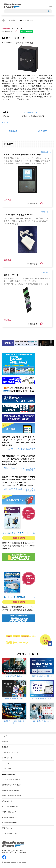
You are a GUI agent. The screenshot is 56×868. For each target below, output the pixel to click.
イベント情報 (7, 769)
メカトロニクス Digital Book (11, 779)
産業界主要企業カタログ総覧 (12, 796)
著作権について (7, 828)
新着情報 (5, 742)
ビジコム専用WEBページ (10, 806)
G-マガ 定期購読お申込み (10, 823)
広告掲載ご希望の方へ (9, 817)
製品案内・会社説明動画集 (11, 790)
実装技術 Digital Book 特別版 (12, 785)
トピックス (6, 763)
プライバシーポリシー (9, 833)
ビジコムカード (7, 801)
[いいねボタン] (16, 31)
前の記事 (13, 131)
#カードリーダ (8, 122)
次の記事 (43, 131)
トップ (4, 736)
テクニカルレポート (9, 758)
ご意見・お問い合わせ (9, 812)
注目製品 (12, 20)
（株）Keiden (28, 112)
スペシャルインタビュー (10, 752)
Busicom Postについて (10, 774)
